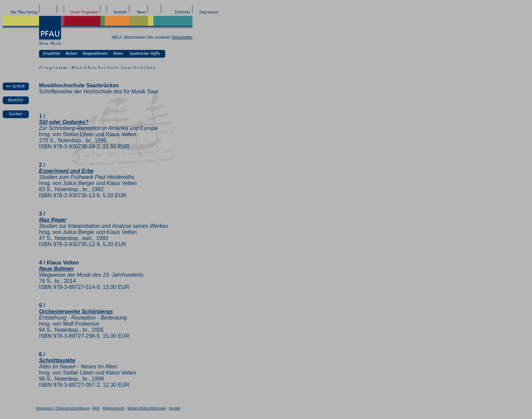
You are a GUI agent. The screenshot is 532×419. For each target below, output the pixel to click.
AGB (96, 408)
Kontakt (175, 408)
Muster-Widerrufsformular (147, 408)
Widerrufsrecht (113, 408)
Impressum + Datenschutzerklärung (62, 408)
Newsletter (182, 37)
